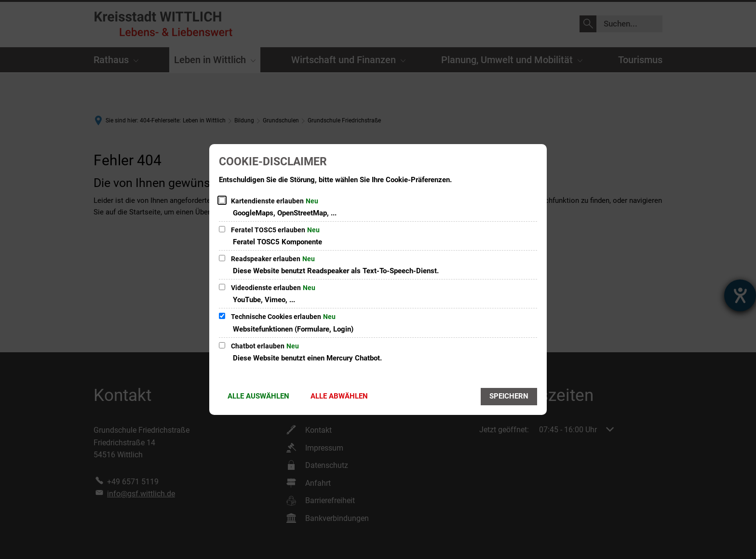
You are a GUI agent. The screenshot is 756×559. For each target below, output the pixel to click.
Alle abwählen (339, 396)
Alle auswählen (258, 396)
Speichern (509, 396)
